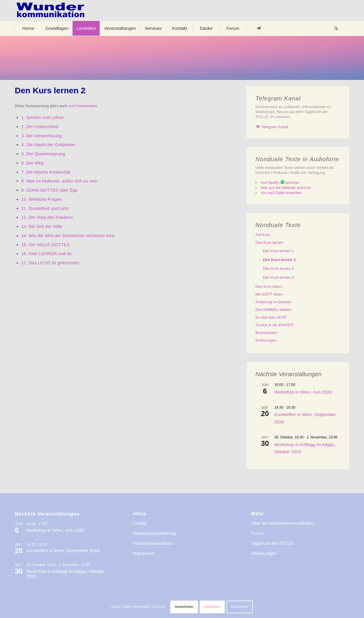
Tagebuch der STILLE (272, 543)
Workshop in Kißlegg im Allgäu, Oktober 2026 (66, 574)
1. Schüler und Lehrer (42, 117)
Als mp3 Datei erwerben (281, 193)
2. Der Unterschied (40, 127)
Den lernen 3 (278, 269)
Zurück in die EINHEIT (274, 325)
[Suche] (336, 28)
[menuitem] (28, 28)
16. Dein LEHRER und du (46, 253)
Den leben (269, 287)
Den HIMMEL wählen (273, 310)
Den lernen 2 (279, 260)
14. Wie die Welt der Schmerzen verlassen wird (68, 235)
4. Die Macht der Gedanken (48, 145)
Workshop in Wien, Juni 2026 (303, 392)
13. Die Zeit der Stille (42, 226)
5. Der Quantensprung (43, 154)
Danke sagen (264, 553)
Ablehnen (212, 607)
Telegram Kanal (275, 127)
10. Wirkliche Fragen (42, 199)
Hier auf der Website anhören (286, 188)
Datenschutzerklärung (155, 533)
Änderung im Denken (273, 302)
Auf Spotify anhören (280, 183)
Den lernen (269, 243)
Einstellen (240, 607)
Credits (140, 523)
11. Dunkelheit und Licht (45, 208)
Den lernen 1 (278, 251)
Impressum (144, 553)
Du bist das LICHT (271, 317)
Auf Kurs (263, 235)
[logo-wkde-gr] (50, 10)
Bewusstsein (266, 333)
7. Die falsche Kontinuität (46, 172)
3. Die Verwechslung (41, 136)
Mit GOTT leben (269, 294)
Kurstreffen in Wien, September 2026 (63, 551)
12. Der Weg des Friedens (47, 217)
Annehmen (184, 607)
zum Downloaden (83, 106)
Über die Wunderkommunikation (283, 523)
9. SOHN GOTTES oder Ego (49, 190)
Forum (257, 533)
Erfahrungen (266, 340)
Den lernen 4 (278, 277)
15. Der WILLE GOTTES (45, 245)
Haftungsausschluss (153, 543)
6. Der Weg (32, 163)
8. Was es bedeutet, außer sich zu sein (59, 181)
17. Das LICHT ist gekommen (50, 263)
